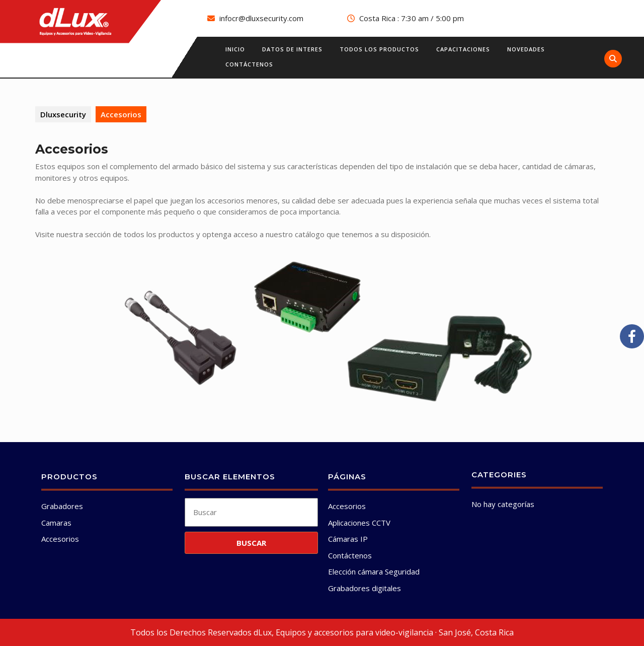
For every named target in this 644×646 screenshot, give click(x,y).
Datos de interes (292, 49)
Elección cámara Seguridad (374, 571)
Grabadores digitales (365, 588)
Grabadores (62, 506)
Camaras (56, 523)
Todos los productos (379, 49)
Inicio (235, 49)
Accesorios (60, 539)
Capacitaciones (463, 49)
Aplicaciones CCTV (359, 523)
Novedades (526, 49)
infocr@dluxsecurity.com (261, 18)
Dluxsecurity (63, 114)
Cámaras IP (348, 539)
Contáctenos (249, 64)
